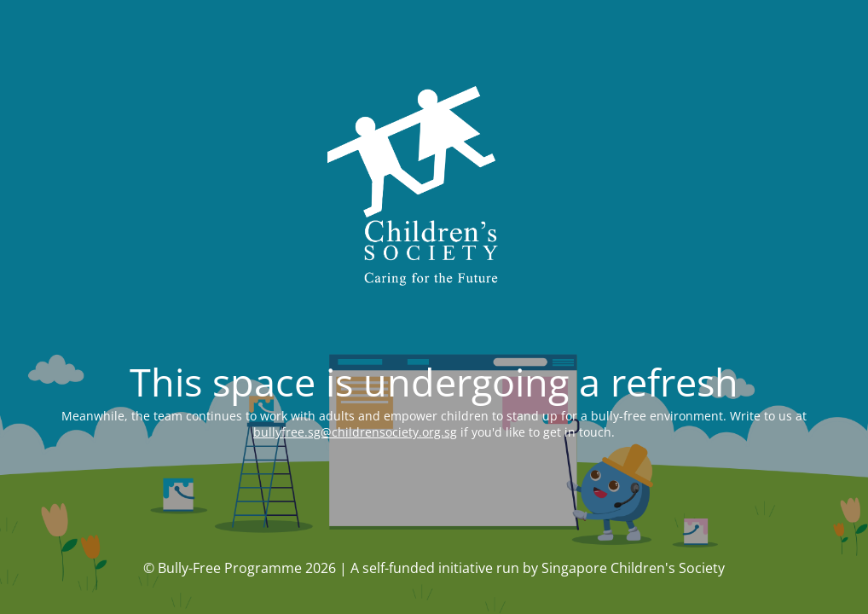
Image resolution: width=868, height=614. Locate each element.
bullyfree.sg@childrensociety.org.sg (355, 432)
